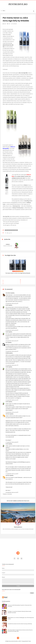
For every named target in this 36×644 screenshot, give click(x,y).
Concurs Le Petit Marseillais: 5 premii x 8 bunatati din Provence (20, 605)
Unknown (8, 413)
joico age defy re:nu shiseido (11, 230)
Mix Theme (29, 641)
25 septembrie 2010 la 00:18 (11, 303)
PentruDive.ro (18, 4)
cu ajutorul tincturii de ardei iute (8, 45)
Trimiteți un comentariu (7, 493)
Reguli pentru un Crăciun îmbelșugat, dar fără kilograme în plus (21, 618)
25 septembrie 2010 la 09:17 (11, 365)
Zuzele (7, 305)
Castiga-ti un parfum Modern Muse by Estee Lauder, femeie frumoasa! (20, 611)
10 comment (14, 24)
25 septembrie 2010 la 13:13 (11, 399)
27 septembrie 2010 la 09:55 (11, 442)
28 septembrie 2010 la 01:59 (11, 492)
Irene (7, 342)
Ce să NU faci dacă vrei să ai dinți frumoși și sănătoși (20, 623)
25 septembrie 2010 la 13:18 (11, 412)
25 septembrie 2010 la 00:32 (11, 340)
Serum (26, 185)
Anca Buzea (8, 292)
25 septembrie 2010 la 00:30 (11, 330)
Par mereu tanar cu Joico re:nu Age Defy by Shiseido (18, 273)
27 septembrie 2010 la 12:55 (11, 473)
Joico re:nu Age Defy (23, 73)
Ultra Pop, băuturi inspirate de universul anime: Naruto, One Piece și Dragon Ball (20, 630)
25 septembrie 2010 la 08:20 (11, 351)
